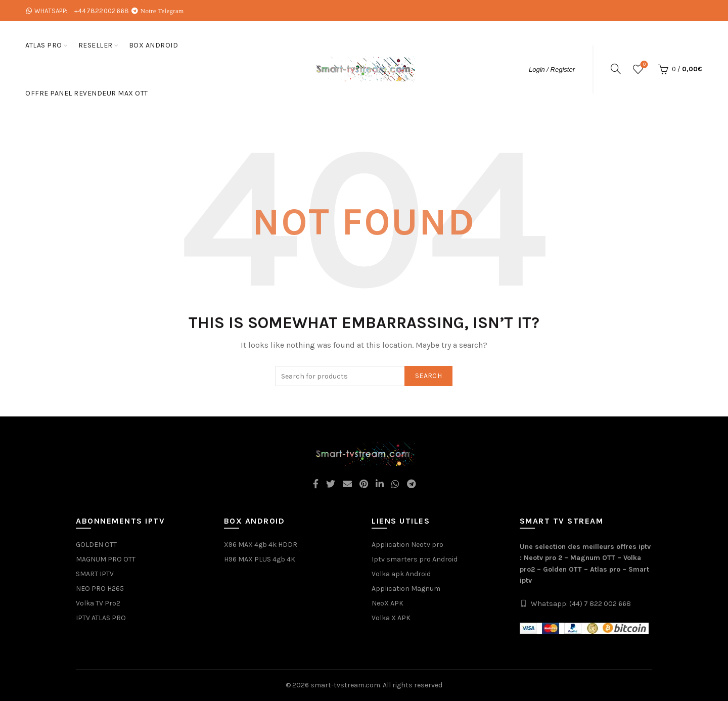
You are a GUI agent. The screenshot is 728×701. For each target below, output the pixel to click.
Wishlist (643, 65)
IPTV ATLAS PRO (101, 618)
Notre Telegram (162, 11)
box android (154, 45)
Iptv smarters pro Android (415, 559)
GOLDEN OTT (96, 545)
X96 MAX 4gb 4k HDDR (261, 545)
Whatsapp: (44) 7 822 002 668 (581, 604)
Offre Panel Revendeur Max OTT (87, 93)
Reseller (96, 45)
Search (428, 376)
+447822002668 (102, 11)
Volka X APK (391, 618)
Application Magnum (406, 589)
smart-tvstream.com (345, 685)
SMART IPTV (95, 574)
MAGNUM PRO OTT (106, 559)
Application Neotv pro (407, 545)
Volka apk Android (401, 574)
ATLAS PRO (44, 45)
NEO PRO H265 (100, 589)
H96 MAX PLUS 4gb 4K (260, 559)
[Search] (616, 69)
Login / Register (552, 69)
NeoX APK (388, 603)
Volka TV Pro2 (98, 603)
